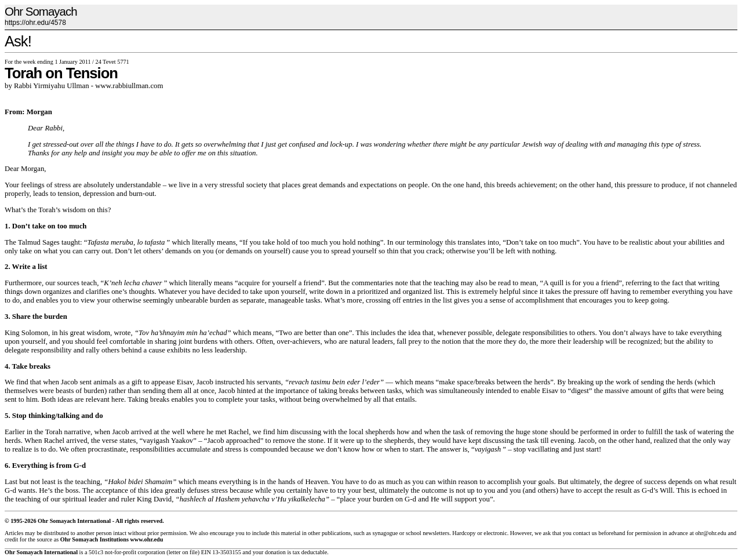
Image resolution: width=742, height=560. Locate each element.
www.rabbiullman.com (129, 86)
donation (275, 552)
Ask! (18, 41)
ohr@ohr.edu (710, 533)
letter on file (183, 552)
